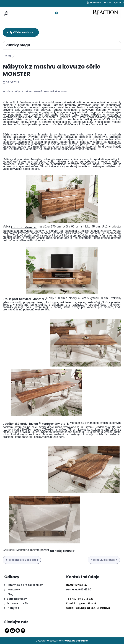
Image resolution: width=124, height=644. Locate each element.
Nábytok (13, 608)
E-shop (21, 32)
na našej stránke (62, 551)
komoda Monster (24, 227)
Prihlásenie (96, 2)
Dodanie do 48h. (18, 603)
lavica (34, 424)
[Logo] (107, 14)
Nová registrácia (116, 2)
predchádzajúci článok (23, 560)
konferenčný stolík (55, 424)
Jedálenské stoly (15, 424)
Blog (8, 56)
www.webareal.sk (76, 641)
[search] (5, 10)
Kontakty (14, 590)
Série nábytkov (17, 599)
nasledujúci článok (103, 560)
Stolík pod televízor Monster (24, 299)
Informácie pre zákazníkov (25, 585)
